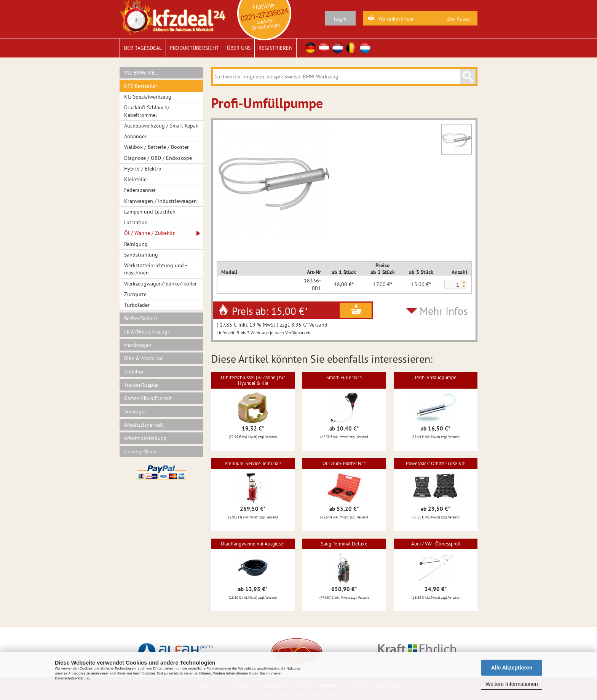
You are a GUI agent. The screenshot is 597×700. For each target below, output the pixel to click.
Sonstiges (135, 411)
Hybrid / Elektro (143, 169)
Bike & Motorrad (144, 358)
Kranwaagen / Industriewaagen (160, 201)
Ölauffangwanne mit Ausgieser (253, 544)
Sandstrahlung (141, 255)
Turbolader (137, 305)
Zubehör (134, 372)
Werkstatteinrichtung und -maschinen (156, 269)
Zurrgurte (135, 294)
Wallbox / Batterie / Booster (156, 147)
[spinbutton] (452, 285)
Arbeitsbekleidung (145, 438)
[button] (464, 282)
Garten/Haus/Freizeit (148, 398)
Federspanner (140, 190)
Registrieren (275, 48)
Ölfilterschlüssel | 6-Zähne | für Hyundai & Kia (253, 380)
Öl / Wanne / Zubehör (149, 233)
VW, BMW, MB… (141, 73)
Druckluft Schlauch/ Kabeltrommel (147, 111)
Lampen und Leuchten (150, 212)
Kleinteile (135, 179)
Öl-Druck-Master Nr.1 (344, 463)
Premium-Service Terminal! (253, 463)
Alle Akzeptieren (512, 668)
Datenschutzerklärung (72, 678)
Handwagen (138, 345)
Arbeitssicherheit (144, 425)
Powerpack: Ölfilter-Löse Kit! (436, 463)
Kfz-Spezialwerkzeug (148, 97)
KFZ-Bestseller (141, 86)
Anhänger (135, 136)
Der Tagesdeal (143, 48)
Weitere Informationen (512, 684)
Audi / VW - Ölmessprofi (436, 544)
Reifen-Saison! (140, 318)
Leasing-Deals (140, 451)
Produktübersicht (194, 48)
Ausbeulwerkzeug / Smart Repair (162, 126)
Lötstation (136, 222)
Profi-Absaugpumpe (436, 377)
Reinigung (136, 244)
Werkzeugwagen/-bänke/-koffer (160, 284)
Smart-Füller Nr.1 (344, 377)
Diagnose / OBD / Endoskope (158, 158)
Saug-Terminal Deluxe (344, 544)
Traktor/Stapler (142, 385)
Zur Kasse (458, 19)
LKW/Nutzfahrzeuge (147, 332)
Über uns (239, 48)
